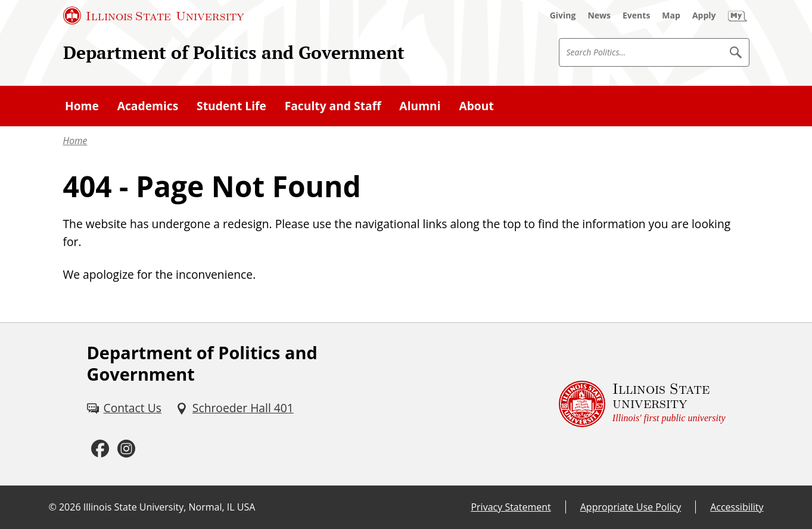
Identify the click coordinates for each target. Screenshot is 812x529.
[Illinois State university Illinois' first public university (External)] (642, 404)
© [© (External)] (53, 507)
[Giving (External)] (563, 15)
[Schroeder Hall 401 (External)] (235, 408)
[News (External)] (599, 15)
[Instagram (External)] (126, 449)
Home (75, 141)
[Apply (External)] (704, 15)
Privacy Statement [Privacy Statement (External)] (511, 507)
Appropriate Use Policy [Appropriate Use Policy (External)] (631, 507)
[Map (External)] (671, 15)
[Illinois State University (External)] (154, 15)
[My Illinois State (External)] (738, 15)
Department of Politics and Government (234, 52)
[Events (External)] (636, 15)
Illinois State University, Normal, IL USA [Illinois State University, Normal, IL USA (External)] (169, 507)
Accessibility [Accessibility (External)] (737, 507)
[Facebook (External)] (100, 449)
